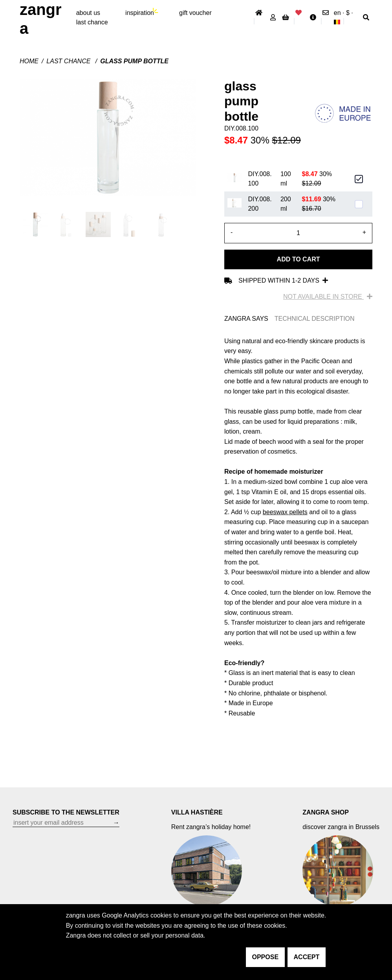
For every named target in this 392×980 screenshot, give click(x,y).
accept (307, 957)
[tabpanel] (298, 527)
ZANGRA (41, 19)
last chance (92, 22)
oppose (266, 957)
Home (29, 61)
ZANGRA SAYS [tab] (246, 319)
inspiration (140, 13)
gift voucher (195, 13)
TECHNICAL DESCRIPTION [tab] (315, 319)
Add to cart (299, 259)
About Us (88, 13)
